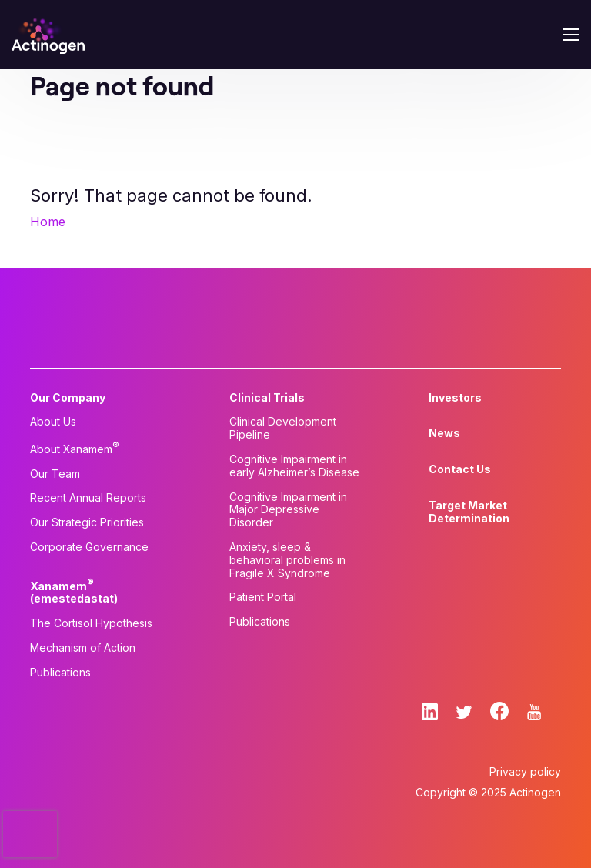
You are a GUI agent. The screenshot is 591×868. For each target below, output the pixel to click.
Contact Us (460, 469)
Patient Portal (263, 597)
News (444, 433)
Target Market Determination (469, 512)
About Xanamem (75, 448)
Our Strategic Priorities (87, 522)
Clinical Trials (267, 398)
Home (48, 222)
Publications (60, 673)
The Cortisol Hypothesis (91, 623)
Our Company (68, 398)
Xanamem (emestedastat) (74, 591)
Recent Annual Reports (88, 498)
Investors (455, 398)
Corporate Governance (89, 547)
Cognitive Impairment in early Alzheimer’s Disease (294, 466)
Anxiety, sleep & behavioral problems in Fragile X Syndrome (287, 560)
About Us (53, 422)
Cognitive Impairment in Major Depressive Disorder (288, 510)
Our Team (55, 474)
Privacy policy (525, 771)
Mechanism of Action (83, 648)
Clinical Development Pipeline (283, 428)
